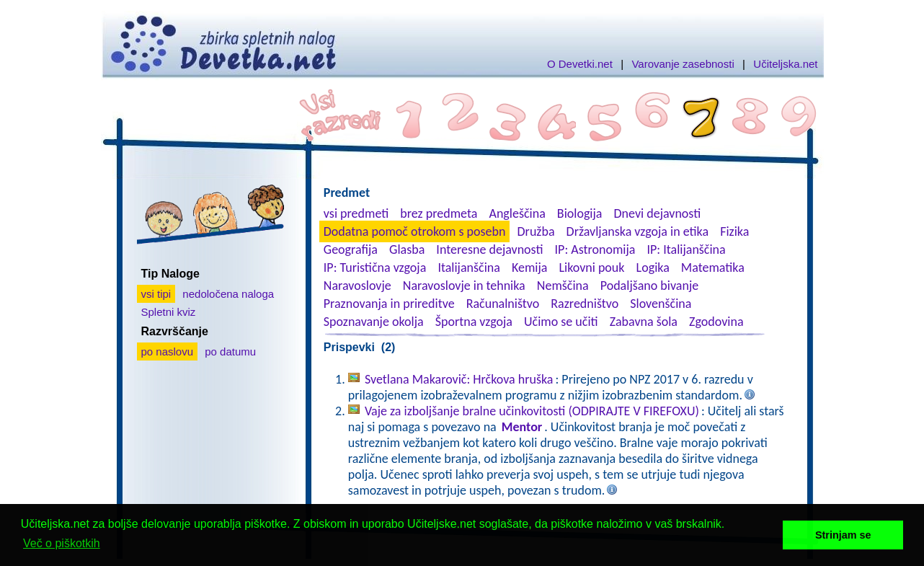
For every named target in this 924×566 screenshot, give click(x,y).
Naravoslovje (357, 286)
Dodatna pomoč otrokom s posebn (415, 231)
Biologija (580, 213)
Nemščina (563, 286)
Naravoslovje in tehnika (464, 286)
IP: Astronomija (595, 249)
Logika (653, 267)
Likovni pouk (591, 267)
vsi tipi (156, 294)
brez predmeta (439, 213)
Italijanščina (468, 267)
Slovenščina (661, 304)
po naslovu (168, 351)
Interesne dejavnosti (489, 249)
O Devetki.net (580, 64)
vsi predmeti (356, 213)
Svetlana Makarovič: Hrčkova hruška (459, 379)
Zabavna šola (644, 322)
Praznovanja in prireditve (389, 304)
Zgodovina (716, 322)
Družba (536, 231)
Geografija (351, 249)
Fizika (734, 231)
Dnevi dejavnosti (658, 213)
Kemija (529, 267)
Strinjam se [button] (843, 535)
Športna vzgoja (474, 322)
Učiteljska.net (785, 64)
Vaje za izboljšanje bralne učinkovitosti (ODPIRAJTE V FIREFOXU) (532, 411)
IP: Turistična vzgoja (375, 267)
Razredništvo (585, 304)
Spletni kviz (169, 312)
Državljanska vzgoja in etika (638, 231)
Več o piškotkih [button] (62, 543)
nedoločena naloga (228, 294)
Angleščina (517, 213)
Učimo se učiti (561, 322)
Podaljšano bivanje (649, 286)
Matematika (713, 267)
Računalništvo (503, 304)
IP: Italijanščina (687, 249)
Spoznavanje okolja (374, 322)
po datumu (230, 351)
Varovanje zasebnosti (683, 64)
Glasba (407, 249)
